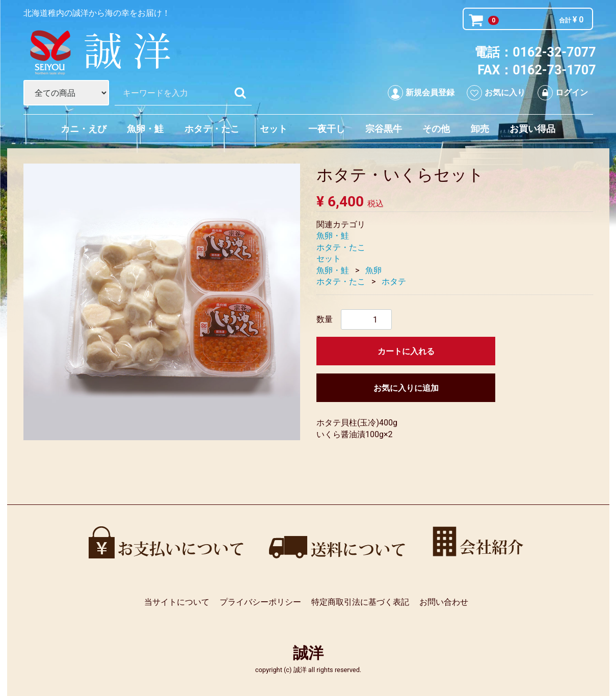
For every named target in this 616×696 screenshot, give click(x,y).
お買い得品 (532, 129)
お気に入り (496, 93)
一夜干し (327, 129)
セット (274, 129)
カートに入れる (406, 351)
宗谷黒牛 (384, 129)
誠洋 (308, 653)
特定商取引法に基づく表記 (360, 602)
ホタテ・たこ (212, 129)
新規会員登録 (421, 93)
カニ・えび (84, 129)
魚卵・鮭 (145, 129)
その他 (436, 129)
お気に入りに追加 (406, 388)
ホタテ (394, 282)
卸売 (480, 129)
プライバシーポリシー (260, 602)
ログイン (563, 93)
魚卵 (373, 270)
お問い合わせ (443, 602)
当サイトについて (177, 602)
